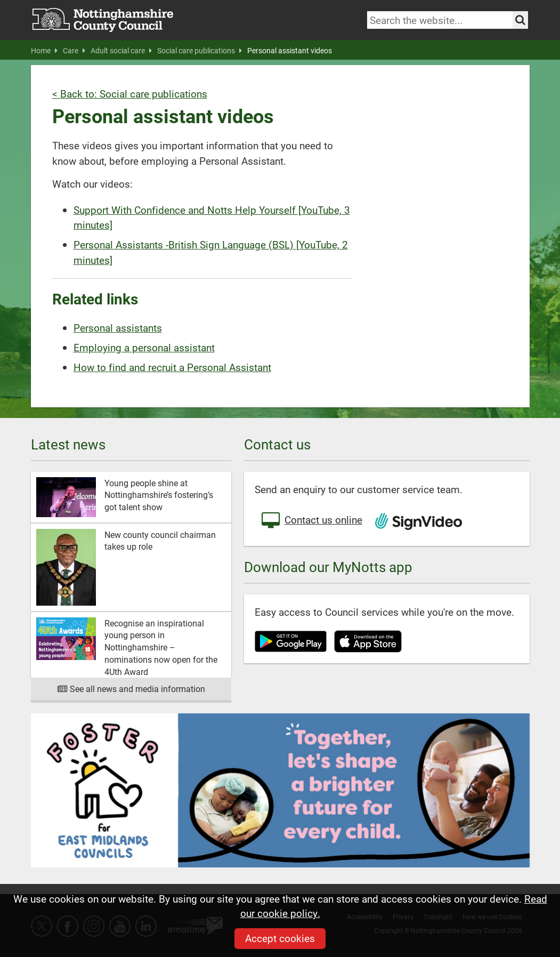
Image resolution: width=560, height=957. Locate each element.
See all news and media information (131, 689)
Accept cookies (280, 938)
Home (44, 51)
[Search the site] (520, 20)
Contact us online (311, 521)
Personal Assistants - (121, 244)
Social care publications (200, 51)
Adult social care (121, 51)
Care (74, 51)
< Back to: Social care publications (130, 94)
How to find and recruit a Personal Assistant (172, 367)
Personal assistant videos (290, 51)
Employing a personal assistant (144, 347)
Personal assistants (118, 328)
